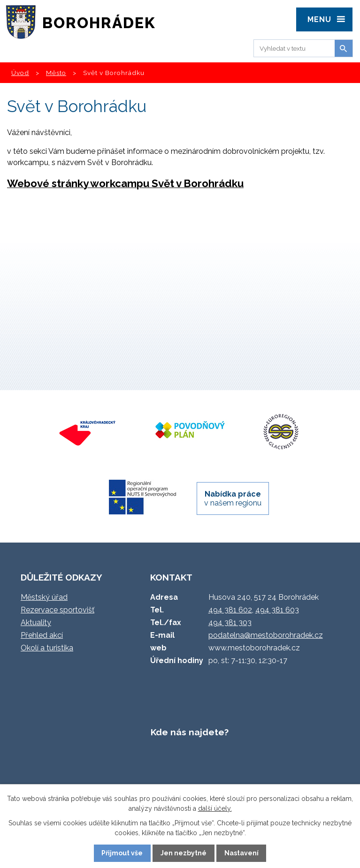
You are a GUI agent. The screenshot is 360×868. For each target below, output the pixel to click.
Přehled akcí (42, 635)
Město (56, 73)
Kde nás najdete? (190, 732)
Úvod (20, 73)
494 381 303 (230, 623)
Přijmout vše (122, 853)
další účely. (215, 808)
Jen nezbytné (184, 853)
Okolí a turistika (47, 648)
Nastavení (241, 853)
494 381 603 (277, 610)
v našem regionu (233, 498)
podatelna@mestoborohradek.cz (266, 635)
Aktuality (36, 623)
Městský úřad (44, 597)
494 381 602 (230, 610)
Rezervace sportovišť (57, 610)
